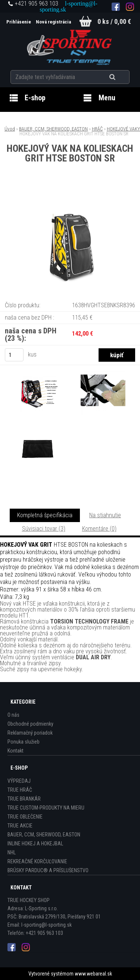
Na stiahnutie (105, 515)
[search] (122, 77)
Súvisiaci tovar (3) (44, 529)
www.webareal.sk (93, 974)
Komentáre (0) (99, 529)
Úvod (10, 129)
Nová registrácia (53, 22)
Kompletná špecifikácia (45, 515)
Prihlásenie (19, 22)
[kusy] (14, 355)
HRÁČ (97, 129)
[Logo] (70, 46)
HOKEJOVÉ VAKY (123, 129)
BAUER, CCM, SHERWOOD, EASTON (53, 129)
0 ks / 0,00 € (114, 21)
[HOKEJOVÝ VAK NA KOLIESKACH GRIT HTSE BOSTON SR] (70, 194)
